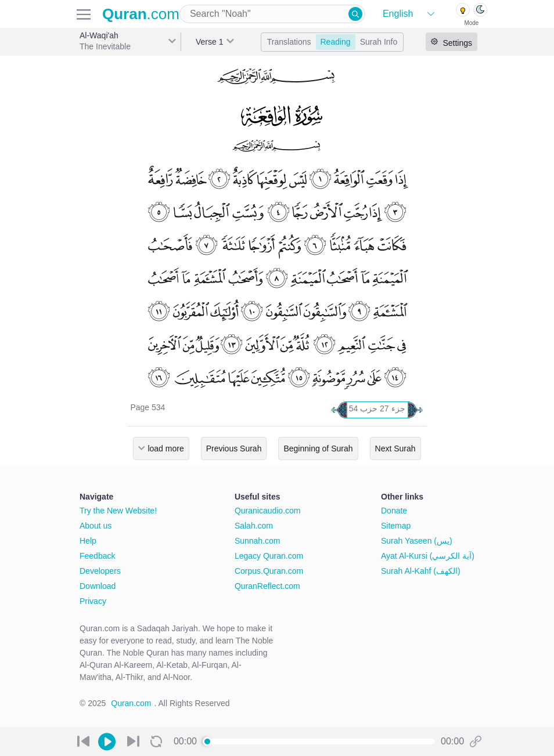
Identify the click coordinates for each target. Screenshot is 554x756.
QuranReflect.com (267, 586)
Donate (394, 511)
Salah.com (254, 526)
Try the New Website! (118, 511)
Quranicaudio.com (268, 511)
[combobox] (272, 14)
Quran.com (131, 703)
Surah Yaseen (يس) (417, 541)
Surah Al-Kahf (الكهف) (421, 571)
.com (141, 14)
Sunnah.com (258, 541)
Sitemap (396, 526)
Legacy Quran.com (269, 556)
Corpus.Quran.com (269, 571)
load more (166, 448)
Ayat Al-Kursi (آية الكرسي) (428, 556)
